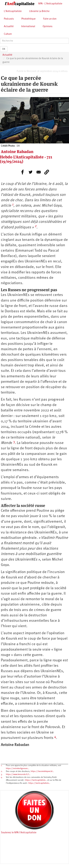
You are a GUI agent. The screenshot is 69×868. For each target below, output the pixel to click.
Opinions (48, 27)
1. (2, 766)
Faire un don (50, 19)
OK (4, 49)
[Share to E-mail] (39, 172)
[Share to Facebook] (22, 172)
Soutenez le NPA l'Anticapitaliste (19, 833)
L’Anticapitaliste (13, 11)
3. (2, 774)
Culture (8, 34)
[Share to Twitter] (31, 172)
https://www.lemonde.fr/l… (18, 774)
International (28, 27)
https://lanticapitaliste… (36, 780)
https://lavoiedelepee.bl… (42, 771)
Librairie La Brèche (39, 11)
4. (2, 777)
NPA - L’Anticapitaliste (50, 4)
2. (2, 771)
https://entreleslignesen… (18, 769)
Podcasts (9, 19)
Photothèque (28, 19)
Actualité (9, 27)
